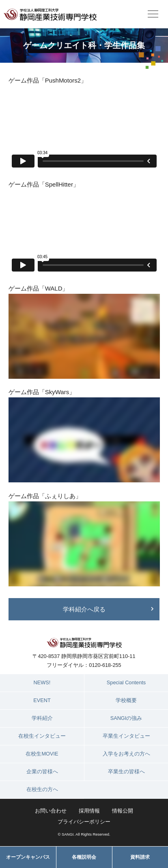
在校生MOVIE (42, 754)
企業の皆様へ (42, 771)
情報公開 (123, 811)
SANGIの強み (126, 718)
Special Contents (126, 682)
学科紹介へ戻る (84, 609)
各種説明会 (84, 857)
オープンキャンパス (28, 857)
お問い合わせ (51, 811)
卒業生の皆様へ (126, 771)
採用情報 (89, 811)
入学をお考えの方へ (126, 754)
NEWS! (42, 682)
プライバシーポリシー (84, 822)
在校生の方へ (42, 789)
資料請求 (140, 857)
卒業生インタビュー (126, 736)
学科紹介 (42, 718)
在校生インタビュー (42, 736)
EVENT (42, 700)
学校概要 (126, 700)
